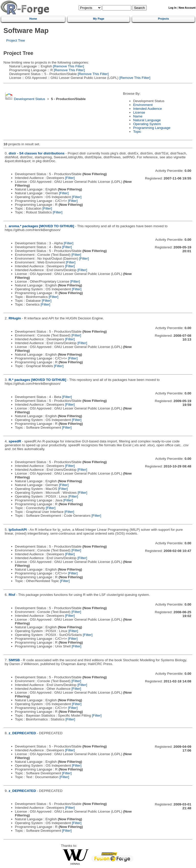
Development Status (29, 99)
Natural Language (147, 120)
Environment (143, 105)
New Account (187, 8)
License (139, 112)
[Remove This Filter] (68, 66)
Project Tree (16, 40)
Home (33, 19)
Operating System (147, 124)
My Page (99, 19)
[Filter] (70, 178)
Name (138, 116)
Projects (163, 19)
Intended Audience (148, 109)
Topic (137, 132)
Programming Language (152, 128)
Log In (172, 8)
